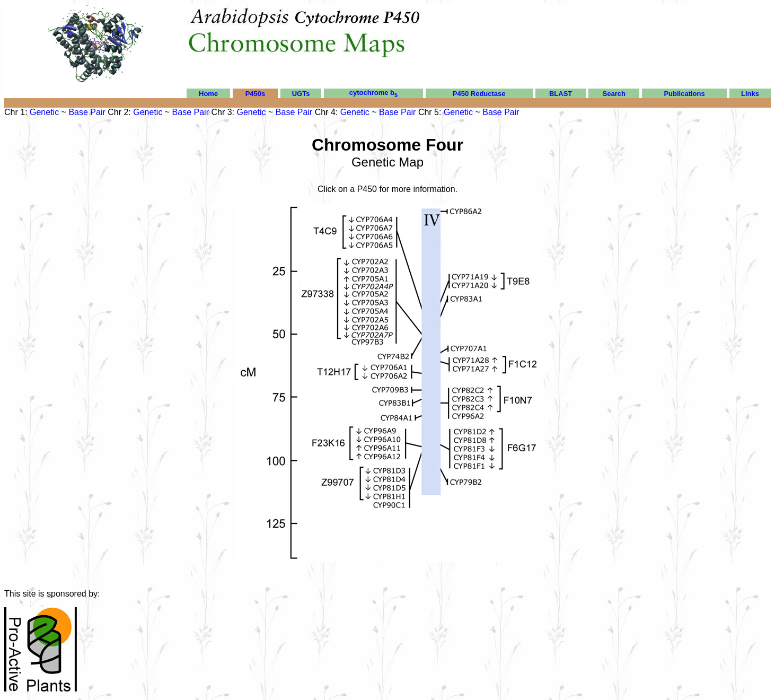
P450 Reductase (479, 94)
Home (208, 94)
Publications (684, 94)
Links (750, 94)
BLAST (561, 94)
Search (614, 94)
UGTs (301, 94)
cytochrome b (373, 93)
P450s (256, 94)
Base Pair (87, 112)
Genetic (44, 112)
